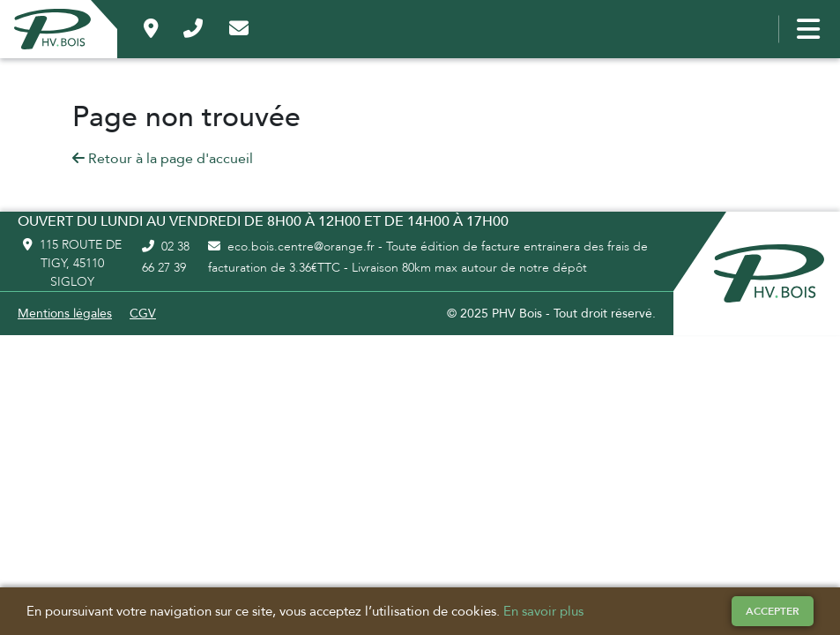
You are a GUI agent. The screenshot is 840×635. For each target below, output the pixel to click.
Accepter (773, 611)
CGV (143, 314)
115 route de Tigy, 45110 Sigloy (72, 263)
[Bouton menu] (805, 29)
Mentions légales (65, 314)
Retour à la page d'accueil (163, 159)
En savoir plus (543, 611)
